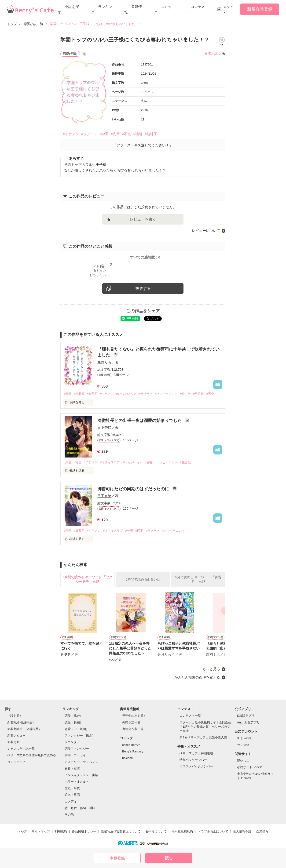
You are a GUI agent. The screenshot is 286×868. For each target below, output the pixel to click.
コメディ (71, 801)
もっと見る (211, 669)
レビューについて (206, 231)
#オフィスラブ (110, 462)
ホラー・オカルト (77, 782)
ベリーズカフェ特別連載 (196, 753)
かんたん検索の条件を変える (197, 677)
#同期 (139, 531)
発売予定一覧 (131, 722)
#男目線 (198, 394)
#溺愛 (67, 394)
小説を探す (15, 716)
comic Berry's (131, 745)
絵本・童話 (72, 795)
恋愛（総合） (74, 716)
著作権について (156, 831)
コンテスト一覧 (190, 716)
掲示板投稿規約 (182, 831)
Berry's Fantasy (133, 751)
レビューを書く (143, 219)
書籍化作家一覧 (133, 729)
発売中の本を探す (134, 716)
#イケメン (71, 134)
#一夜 (129, 531)
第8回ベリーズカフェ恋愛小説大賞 (203, 737)
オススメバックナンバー (196, 766)
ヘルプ (22, 831)
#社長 (78, 462)
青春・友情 (72, 768)
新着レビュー (16, 735)
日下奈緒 (104, 427)
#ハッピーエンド (166, 394)
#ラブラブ (145, 394)
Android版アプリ (248, 722)
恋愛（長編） (74, 722)
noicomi (127, 758)
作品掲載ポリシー (84, 831)
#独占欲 (185, 394)
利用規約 (61, 831)
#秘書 (148, 462)
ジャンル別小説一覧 (21, 749)
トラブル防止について (213, 831)
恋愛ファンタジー (77, 749)
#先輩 (115, 134)
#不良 (127, 134)
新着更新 (13, 742)
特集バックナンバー (193, 760)
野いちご (243, 761)
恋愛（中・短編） (77, 729)
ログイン (228, 9)
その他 (69, 815)
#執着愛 (79, 394)
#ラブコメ (89, 134)
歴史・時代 (72, 788)
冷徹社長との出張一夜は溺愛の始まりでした (140, 421)
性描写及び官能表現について (121, 831)
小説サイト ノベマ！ (251, 767)
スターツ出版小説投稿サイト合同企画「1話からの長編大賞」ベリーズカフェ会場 (205, 727)
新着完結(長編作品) (20, 722)
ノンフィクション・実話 (81, 775)
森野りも (104, 362)
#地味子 (151, 134)
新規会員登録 (260, 9)
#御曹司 (92, 394)
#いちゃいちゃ (126, 394)
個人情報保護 (242, 831)
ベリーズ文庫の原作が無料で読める (32, 755)
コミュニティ (16, 762)
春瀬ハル (211, 53)
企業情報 (262, 831)
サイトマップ (41, 831)
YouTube (243, 745)
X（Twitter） (246, 738)
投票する (143, 289)
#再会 (210, 394)
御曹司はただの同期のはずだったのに (134, 489)
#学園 (104, 134)
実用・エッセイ (75, 755)
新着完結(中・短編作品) (24, 729)
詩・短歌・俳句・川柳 (80, 808)
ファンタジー (74, 742)
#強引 (138, 134)
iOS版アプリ (246, 716)
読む (169, 858)
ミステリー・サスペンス (81, 762)
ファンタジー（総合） (80, 735)
